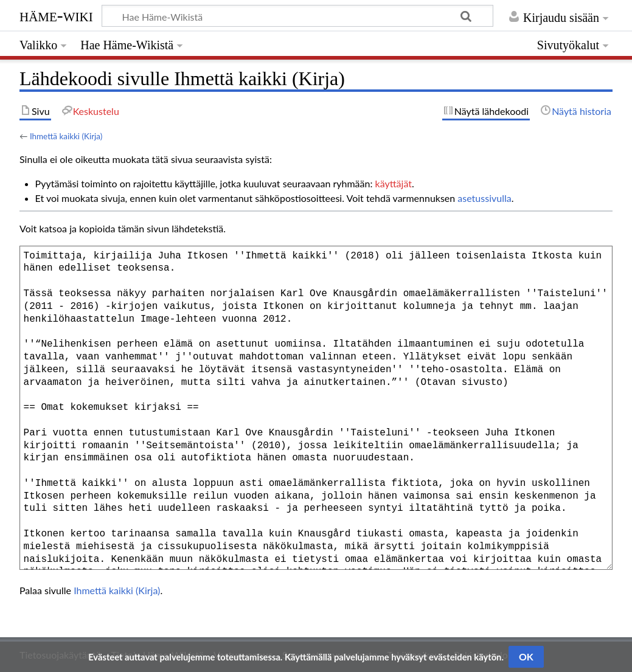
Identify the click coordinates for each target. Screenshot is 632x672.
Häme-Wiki (56, 15)
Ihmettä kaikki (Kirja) (66, 136)
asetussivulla (484, 198)
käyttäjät (394, 183)
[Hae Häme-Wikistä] (297, 16)
